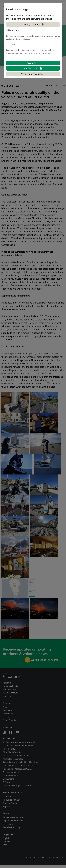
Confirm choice (33, 68)
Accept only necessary (33, 74)
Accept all (33, 63)
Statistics (12, 44)
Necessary (13, 30)
